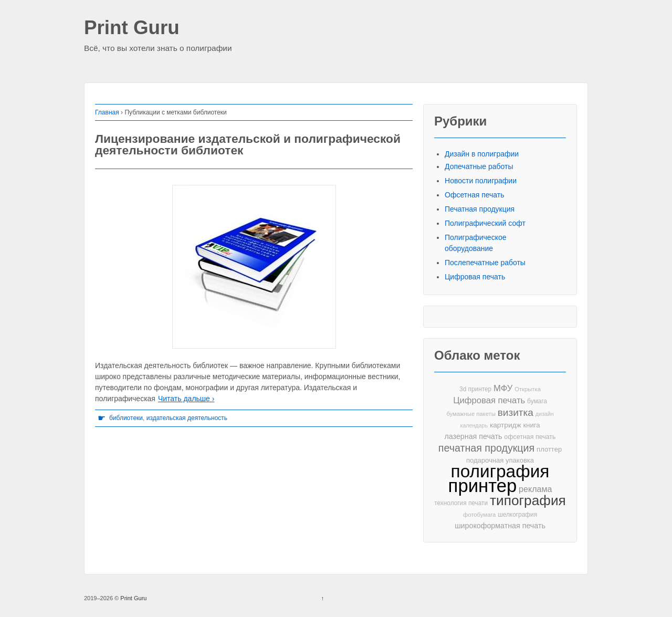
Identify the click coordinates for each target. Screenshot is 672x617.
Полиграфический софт (485, 223)
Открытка (528, 389)
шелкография (517, 515)
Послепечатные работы (485, 263)
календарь (474, 425)
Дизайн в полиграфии (482, 154)
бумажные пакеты (471, 414)
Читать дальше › (186, 399)
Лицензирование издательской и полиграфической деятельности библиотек (248, 145)
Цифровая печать (475, 277)
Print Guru (132, 28)
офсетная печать (530, 437)
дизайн (545, 414)
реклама (535, 489)
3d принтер (475, 389)
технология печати (461, 503)
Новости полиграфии (481, 181)
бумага (537, 401)
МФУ (503, 388)
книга (532, 425)
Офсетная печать (475, 195)
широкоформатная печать (500, 526)
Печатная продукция (480, 209)
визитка (516, 412)
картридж (506, 425)
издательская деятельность (187, 418)
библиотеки (126, 418)
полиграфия (500, 471)
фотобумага (479, 515)
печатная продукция (486, 448)
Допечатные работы (479, 166)
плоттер (549, 449)
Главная (107, 112)
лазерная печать (473, 436)
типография (528, 501)
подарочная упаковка (500, 460)
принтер (483, 486)
